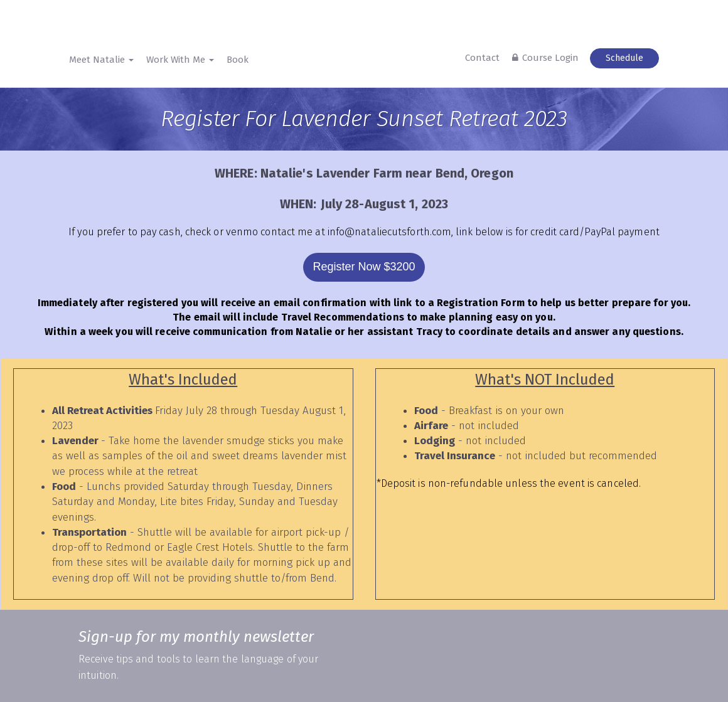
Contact (482, 58)
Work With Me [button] (180, 60)
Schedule (624, 58)
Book (238, 60)
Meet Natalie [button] (101, 60)
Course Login (550, 58)
